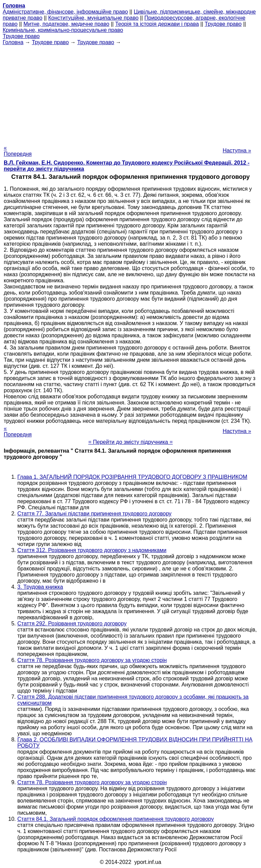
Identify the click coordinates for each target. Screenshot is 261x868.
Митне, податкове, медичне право (66, 24)
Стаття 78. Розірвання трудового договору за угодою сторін (92, 660)
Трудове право (223, 24)
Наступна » (237, 150)
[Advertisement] (130, 93)
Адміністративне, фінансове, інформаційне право (65, 12)
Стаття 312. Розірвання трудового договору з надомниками (92, 550)
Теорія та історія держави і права (157, 24)
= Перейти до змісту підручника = (131, 442)
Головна (13, 42)
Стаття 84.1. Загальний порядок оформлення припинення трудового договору (116, 819)
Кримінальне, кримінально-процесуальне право (63, 30)
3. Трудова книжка (40, 587)
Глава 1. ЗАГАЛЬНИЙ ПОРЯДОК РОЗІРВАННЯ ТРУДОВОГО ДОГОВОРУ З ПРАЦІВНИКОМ (132, 477)
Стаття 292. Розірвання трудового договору (72, 624)
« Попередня (18, 151)
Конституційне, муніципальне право (93, 18)
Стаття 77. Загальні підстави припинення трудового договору (94, 514)
